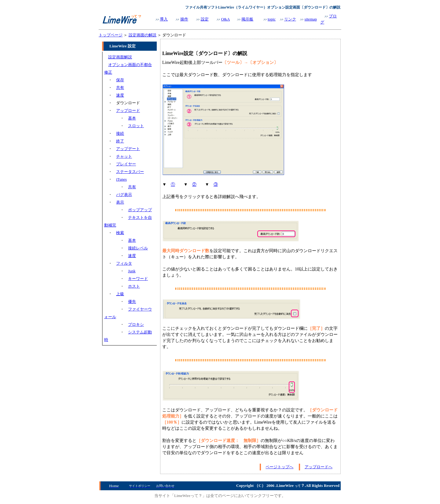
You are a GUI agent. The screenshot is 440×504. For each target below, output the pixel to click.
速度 (120, 95)
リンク (290, 19)
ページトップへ (279, 467)
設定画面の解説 (143, 35)
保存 (120, 80)
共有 (120, 88)
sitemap (311, 19)
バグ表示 (124, 195)
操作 (184, 19)
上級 (120, 294)
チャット (124, 156)
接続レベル (138, 248)
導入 (164, 19)
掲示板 (247, 19)
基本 (132, 118)
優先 (132, 302)
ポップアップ (140, 210)
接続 (120, 133)
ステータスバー (130, 172)
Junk (132, 271)
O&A (225, 19)
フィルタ (124, 263)
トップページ (111, 35)
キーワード (138, 279)
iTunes (121, 179)
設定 (205, 19)
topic (272, 19)
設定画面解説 (120, 57)
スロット (136, 126)
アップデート (128, 149)
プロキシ (136, 324)
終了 (120, 141)
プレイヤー (126, 164)
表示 (120, 202)
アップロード (128, 110)
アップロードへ (319, 467)
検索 (120, 233)
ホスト (134, 286)
